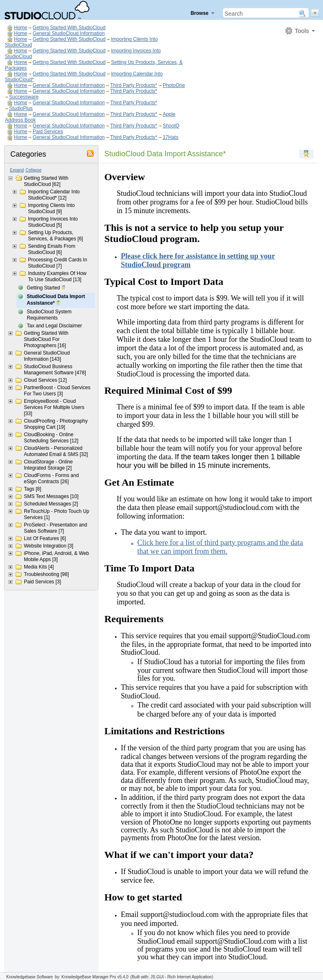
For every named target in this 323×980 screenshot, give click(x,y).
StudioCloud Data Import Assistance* (56, 300)
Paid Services (48, 132)
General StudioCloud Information (69, 33)
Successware (24, 97)
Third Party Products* (133, 85)
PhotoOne (174, 85)
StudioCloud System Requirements (49, 315)
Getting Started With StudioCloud (69, 28)
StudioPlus (21, 108)
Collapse (34, 170)
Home (21, 28)
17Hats (171, 137)
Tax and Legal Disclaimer (54, 326)
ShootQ (171, 126)
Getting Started (46, 288)
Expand (17, 170)
